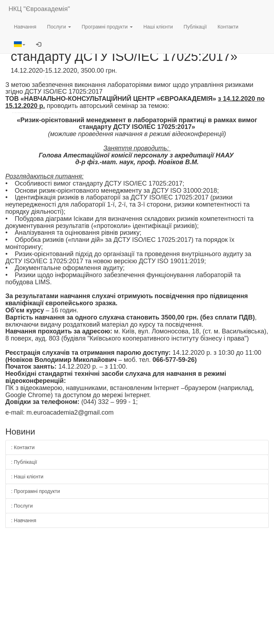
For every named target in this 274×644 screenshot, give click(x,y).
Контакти (228, 27)
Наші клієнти (158, 27)
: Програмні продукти (35, 491)
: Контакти (23, 447)
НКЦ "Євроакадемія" (39, 9)
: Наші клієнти (27, 477)
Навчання (25, 27)
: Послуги (22, 506)
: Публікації (24, 462)
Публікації (195, 27)
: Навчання (24, 520)
